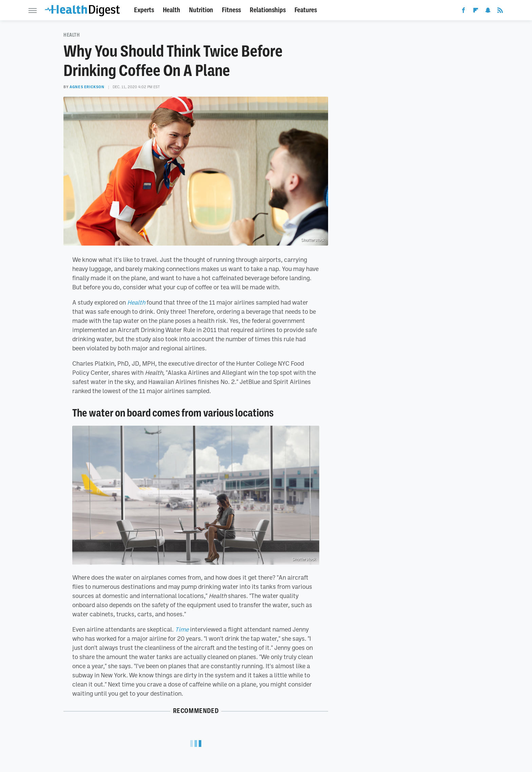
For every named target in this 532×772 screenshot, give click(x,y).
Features (306, 10)
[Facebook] (463, 12)
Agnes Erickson (87, 87)
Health (172, 10)
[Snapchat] (488, 12)
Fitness (231, 10)
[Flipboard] (476, 12)
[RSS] (500, 12)
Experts (144, 10)
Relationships (268, 10)
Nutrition (201, 10)
